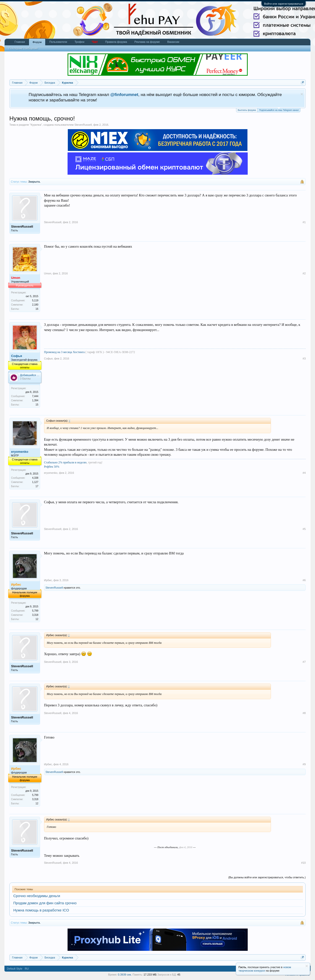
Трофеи (79, 42)
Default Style (15, 969)
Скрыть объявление (302, 94)
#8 (304, 713)
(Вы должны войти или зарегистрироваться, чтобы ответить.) (267, 877)
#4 (304, 473)
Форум (37, 42)
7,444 (35, 396)
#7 (304, 662)
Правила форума (116, 42)
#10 (303, 863)
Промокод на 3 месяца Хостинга (65, 352)
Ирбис (48, 580)
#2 (304, 273)
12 (37, 619)
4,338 (35, 478)
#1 (304, 222)
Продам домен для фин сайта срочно (45, 903)
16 (37, 309)
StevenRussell (83, 125)
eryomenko (20, 452)
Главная (20, 42)
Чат (95, 42)
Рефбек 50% (52, 467)
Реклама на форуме (147, 42)
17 (37, 486)
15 (37, 405)
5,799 (35, 611)
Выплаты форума (247, 110)
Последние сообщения (23, 48)
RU (27, 969)
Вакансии (173, 42)
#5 (304, 529)
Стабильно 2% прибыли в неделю (65, 462)
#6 (304, 580)
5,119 (35, 300)
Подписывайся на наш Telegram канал (279, 110)
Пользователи (58, 42)
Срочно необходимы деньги (37, 896)
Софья (17, 356)
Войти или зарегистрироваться (284, 4)
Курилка (36, 125)
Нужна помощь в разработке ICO (41, 910)
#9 (304, 764)
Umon (48, 273)
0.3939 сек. (125, 975)
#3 (304, 359)
